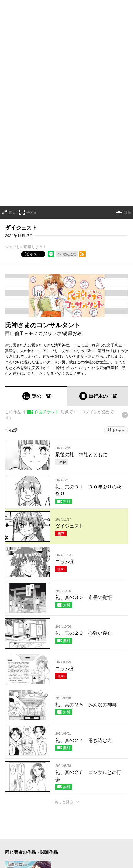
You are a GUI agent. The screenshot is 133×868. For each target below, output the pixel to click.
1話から (118, 382)
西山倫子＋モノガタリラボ (33, 285)
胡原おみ (72, 285)
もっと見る (64, 754)
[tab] (36, 348)
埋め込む (69, 206)
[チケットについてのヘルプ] (125, 367)
